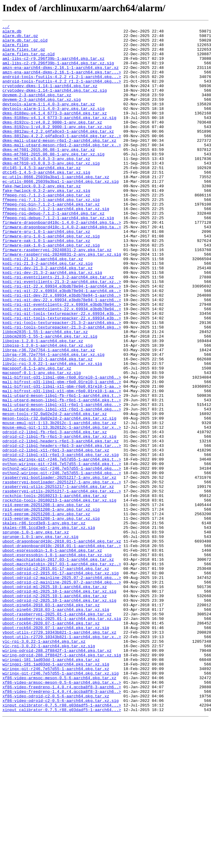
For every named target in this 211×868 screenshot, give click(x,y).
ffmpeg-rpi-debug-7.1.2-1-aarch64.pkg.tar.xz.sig (58, 257)
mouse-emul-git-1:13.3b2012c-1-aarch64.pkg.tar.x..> (62, 508)
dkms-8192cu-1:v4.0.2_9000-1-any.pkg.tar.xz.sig (57, 148)
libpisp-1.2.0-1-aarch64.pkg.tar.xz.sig (47, 410)
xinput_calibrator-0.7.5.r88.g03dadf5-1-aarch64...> (62, 842)
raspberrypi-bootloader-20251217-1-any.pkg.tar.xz (59, 568)
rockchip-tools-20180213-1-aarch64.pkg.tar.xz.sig (59, 596)
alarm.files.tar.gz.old (29, 60)
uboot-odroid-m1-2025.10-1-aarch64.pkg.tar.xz (55, 700)
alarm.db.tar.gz (20, 38)
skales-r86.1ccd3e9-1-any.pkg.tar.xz (44, 623)
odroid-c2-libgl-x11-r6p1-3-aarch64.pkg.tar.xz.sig (61, 541)
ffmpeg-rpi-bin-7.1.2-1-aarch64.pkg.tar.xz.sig (56, 246)
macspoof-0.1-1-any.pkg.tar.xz (37, 437)
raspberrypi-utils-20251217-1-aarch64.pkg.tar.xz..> (62, 585)
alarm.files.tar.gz (24, 55)
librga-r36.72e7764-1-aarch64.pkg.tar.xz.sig (53, 421)
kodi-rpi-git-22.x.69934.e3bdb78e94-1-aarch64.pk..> (62, 339)
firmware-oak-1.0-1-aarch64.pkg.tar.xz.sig (51, 290)
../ (6, 27)
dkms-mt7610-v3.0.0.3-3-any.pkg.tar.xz (46, 186)
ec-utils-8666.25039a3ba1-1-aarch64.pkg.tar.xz (56, 208)
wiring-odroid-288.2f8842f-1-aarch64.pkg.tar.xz (57, 776)
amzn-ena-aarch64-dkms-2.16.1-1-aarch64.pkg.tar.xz (61, 77)
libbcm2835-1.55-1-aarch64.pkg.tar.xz (45, 393)
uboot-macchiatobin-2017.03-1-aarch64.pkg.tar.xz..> (62, 672)
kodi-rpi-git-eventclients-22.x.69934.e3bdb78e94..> (62, 361)
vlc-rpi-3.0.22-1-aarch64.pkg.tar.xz (44, 765)
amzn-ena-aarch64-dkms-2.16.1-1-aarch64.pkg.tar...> (62, 82)
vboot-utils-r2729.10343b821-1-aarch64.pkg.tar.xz (59, 754)
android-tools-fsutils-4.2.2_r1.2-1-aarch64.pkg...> (62, 87)
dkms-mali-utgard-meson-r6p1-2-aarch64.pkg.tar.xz (59, 164)
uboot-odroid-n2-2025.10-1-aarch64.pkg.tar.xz (55, 710)
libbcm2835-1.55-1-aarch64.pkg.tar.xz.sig (50, 399)
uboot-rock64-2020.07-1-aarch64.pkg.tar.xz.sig (56, 749)
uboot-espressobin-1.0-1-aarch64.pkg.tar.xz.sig (57, 661)
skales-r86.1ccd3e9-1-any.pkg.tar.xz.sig (49, 628)
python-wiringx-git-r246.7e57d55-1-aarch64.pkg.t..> (62, 546)
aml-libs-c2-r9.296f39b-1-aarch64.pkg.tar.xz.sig (58, 71)
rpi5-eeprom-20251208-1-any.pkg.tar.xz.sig (51, 618)
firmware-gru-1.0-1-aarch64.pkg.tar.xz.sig (51, 279)
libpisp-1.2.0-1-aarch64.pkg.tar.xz (43, 404)
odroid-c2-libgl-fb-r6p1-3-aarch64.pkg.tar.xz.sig (59, 519)
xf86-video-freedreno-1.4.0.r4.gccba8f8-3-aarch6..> (62, 820)
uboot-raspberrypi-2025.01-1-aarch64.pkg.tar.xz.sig (62, 738)
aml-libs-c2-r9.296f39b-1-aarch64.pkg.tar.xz (53, 66)
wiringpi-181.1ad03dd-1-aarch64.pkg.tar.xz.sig (56, 792)
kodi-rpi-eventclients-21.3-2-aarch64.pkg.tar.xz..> (62, 333)
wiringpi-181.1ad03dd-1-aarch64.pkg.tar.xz (51, 787)
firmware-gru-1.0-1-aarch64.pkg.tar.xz (46, 273)
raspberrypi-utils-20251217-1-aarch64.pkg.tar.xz (58, 579)
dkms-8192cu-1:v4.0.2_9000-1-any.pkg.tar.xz (52, 142)
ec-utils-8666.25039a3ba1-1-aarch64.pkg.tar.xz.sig (61, 213)
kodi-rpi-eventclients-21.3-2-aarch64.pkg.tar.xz (58, 328)
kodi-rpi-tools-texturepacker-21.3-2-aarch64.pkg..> (62, 383)
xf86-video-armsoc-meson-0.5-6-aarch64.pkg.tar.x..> (62, 814)
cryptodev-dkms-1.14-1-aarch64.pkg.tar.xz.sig (55, 104)
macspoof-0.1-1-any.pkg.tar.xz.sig (42, 443)
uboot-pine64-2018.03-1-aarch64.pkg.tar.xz (51, 721)
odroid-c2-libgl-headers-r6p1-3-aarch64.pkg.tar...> (62, 530)
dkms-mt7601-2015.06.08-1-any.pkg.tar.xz (49, 175)
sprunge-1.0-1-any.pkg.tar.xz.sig (40, 639)
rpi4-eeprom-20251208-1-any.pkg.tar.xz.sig (51, 607)
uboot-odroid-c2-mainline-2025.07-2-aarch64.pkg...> (62, 689)
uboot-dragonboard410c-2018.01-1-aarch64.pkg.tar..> (62, 650)
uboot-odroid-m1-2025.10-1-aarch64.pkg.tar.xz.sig (59, 705)
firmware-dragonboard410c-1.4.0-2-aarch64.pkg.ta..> (62, 262)
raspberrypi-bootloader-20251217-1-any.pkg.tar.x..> (62, 574)
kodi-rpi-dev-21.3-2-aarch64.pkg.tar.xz (47, 317)
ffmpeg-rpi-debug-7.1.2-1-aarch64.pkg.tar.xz (53, 251)
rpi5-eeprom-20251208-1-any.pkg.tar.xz (46, 612)
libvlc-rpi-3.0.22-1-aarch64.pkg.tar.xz (47, 426)
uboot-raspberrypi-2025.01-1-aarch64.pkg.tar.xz (57, 732)
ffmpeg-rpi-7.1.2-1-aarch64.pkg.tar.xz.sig (51, 235)
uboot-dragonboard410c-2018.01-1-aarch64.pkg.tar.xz (62, 645)
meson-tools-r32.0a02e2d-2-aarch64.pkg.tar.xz (55, 492)
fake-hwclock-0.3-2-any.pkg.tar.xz (42, 219)
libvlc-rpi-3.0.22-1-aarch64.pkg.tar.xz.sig (52, 432)
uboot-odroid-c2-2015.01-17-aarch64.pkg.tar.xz (56, 678)
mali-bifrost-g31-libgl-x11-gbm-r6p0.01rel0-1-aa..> (62, 459)
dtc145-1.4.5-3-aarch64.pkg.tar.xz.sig (46, 202)
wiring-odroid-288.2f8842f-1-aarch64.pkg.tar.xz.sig (62, 781)
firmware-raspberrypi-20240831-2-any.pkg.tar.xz (57, 295)
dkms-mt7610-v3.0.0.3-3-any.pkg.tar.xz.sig (51, 191)
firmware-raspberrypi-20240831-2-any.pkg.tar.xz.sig (62, 301)
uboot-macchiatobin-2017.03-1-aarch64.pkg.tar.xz (58, 667)
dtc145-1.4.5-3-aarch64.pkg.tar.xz (42, 197)
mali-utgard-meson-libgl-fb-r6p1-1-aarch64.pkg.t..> (62, 470)
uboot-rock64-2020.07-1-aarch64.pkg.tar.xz (51, 743)
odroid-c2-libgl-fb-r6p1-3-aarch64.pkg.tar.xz (55, 514)
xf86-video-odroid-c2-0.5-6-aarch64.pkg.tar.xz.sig (61, 836)
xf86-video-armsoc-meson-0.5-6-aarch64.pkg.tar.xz (59, 809)
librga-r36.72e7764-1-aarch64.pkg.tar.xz (49, 415)
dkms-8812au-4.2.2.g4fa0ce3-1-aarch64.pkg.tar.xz (58, 153)
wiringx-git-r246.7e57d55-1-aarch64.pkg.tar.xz (56, 798)
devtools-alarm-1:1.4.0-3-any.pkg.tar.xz (49, 120)
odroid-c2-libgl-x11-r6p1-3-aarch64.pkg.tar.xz (56, 536)
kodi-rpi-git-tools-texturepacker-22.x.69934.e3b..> (62, 372)
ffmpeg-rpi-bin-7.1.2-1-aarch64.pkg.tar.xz (51, 240)
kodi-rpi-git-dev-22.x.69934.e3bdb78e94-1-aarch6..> (62, 350)
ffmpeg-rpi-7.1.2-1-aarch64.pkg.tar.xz (46, 230)
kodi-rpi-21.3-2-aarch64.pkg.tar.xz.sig (47, 311)
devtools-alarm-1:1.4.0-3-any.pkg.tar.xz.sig (53, 126)
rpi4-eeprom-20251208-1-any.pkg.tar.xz (46, 601)
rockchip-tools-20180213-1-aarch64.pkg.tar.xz (55, 590)
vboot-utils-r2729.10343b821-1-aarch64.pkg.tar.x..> (62, 760)
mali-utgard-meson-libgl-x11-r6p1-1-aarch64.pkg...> (62, 481)
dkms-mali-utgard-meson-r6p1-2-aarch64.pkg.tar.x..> (62, 169)
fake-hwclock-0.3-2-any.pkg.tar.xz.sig (46, 224)
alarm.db (12, 33)
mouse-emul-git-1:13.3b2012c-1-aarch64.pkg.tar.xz (59, 503)
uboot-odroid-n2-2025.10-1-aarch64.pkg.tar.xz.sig (59, 716)
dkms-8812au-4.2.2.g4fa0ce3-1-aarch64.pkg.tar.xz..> (62, 158)
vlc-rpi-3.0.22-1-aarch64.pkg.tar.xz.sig (49, 771)
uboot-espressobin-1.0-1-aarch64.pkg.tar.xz (52, 656)
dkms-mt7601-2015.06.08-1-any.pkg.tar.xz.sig (53, 180)
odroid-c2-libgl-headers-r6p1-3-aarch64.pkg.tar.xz (61, 525)
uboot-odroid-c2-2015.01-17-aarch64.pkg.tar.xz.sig (61, 683)
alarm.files (16, 49)
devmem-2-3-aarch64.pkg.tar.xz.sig (42, 115)
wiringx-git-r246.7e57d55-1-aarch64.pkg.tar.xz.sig (61, 803)
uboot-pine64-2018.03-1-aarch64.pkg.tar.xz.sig (56, 727)
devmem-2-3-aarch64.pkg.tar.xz (37, 109)
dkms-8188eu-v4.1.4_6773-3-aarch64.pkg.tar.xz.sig (59, 137)
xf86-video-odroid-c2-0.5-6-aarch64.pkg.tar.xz (56, 831)
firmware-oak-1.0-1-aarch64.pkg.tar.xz (46, 284)
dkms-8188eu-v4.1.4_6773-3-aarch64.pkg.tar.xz (55, 131)
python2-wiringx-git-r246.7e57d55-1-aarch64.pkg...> (62, 557)
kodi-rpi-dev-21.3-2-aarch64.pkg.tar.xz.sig (52, 322)
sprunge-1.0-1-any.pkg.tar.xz (36, 634)
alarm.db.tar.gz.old (25, 44)
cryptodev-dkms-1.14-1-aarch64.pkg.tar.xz (50, 98)
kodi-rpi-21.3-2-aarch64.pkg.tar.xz (43, 306)
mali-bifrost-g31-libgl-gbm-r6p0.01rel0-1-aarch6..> (62, 448)
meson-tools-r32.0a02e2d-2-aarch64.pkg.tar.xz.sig (59, 497)
